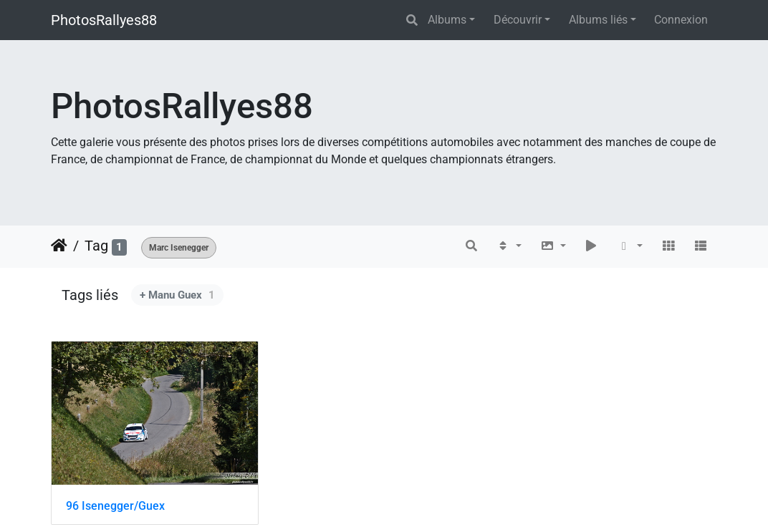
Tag (96, 246)
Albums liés (598, 20)
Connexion (681, 20)
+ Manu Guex (177, 295)
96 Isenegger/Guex (115, 506)
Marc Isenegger (179, 248)
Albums (447, 20)
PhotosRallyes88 (104, 20)
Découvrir (518, 20)
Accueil (59, 246)
